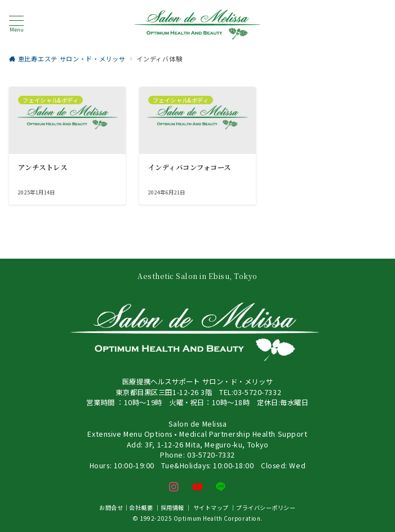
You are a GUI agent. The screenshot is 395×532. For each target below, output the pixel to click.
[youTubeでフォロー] (198, 487)
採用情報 (172, 507)
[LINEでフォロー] (221, 487)
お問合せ (111, 507)
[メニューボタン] (16, 24)
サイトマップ (211, 507)
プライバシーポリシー (266, 507)
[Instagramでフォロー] (174, 487)
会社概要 (141, 507)
